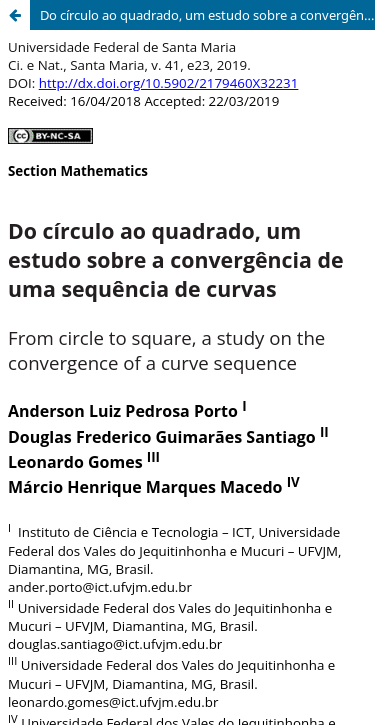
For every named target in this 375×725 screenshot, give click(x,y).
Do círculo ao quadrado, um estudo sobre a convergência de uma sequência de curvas (207, 15)
